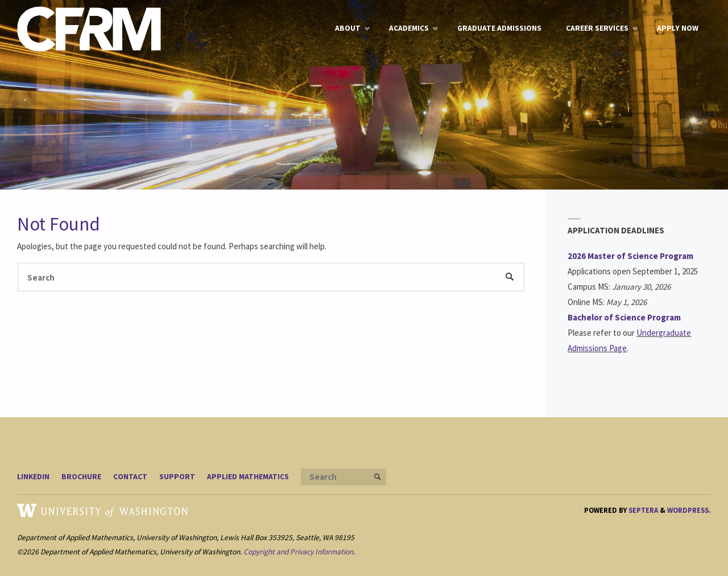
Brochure (81, 477)
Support (177, 477)
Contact (130, 477)
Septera (642, 510)
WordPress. (689, 510)
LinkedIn (33, 477)
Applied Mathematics (248, 477)
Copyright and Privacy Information (298, 552)
